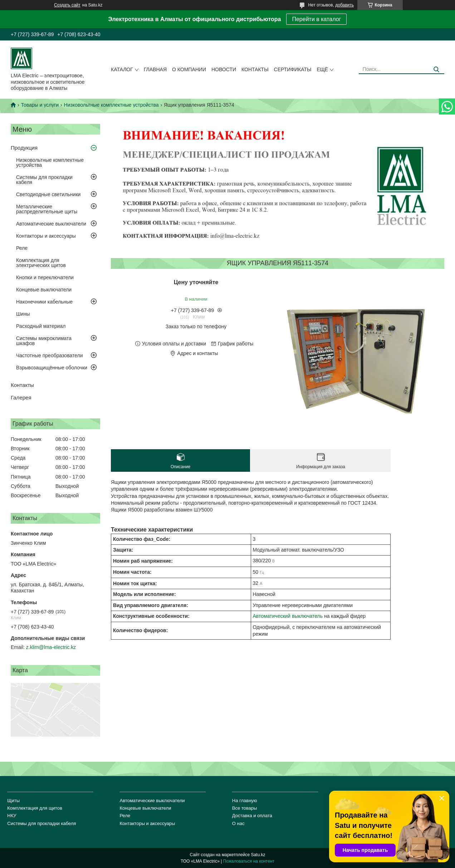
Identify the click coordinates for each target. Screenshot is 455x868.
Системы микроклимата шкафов (44, 341)
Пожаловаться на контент (249, 861)
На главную (245, 801)
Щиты (13, 801)
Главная (155, 69)
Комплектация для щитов (35, 808)
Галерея (21, 397)
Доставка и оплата (252, 816)
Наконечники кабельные (44, 302)
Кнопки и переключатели (45, 277)
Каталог (122, 69)
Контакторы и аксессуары (46, 236)
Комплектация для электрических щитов (41, 263)
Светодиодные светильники (48, 194)
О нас (238, 823)
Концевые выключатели (44, 290)
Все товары (245, 808)
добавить (344, 5)
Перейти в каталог (316, 19)
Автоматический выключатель (288, 616)
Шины (23, 314)
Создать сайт (67, 5)
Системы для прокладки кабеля (44, 180)
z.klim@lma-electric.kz (51, 647)
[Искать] (436, 70)
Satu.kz (258, 855)
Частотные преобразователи (49, 355)
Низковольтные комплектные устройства (111, 105)
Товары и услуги (40, 105)
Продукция (24, 148)
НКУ (12, 816)
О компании (189, 69)
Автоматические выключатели (51, 224)
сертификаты (293, 69)
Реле (22, 248)
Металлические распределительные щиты (47, 209)
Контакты (255, 69)
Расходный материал (41, 326)
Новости (224, 69)
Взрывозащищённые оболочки (52, 368)
